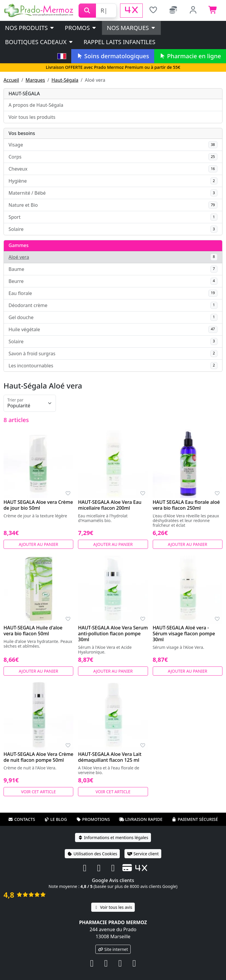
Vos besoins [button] (22, 133)
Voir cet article (38, 792)
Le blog (56, 819)
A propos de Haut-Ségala (36, 105)
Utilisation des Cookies (92, 854)
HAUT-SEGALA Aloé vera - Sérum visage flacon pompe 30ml (184, 634)
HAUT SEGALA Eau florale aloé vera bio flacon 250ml (186, 505)
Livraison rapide (141, 819)
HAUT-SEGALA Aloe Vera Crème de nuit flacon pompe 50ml (38, 757)
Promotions (93, 819)
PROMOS (81, 28)
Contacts (21, 819)
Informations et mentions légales (113, 837)
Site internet (113, 949)
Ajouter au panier (39, 544)
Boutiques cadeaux (39, 42)
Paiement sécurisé (195, 819)
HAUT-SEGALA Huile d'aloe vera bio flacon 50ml (33, 631)
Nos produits (30, 28)
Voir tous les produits (32, 117)
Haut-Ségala (65, 80)
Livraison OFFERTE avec (113, 67)
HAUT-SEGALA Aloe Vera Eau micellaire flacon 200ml (110, 505)
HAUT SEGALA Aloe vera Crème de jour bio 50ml (38, 505)
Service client (143, 854)
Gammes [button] (19, 245)
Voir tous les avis (113, 907)
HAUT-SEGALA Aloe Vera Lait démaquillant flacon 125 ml (110, 757)
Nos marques (131, 28)
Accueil (11, 80)
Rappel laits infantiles (119, 42)
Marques (35, 80)
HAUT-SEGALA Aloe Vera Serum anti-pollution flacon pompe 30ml (113, 634)
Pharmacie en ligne (190, 56)
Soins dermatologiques (113, 56)
